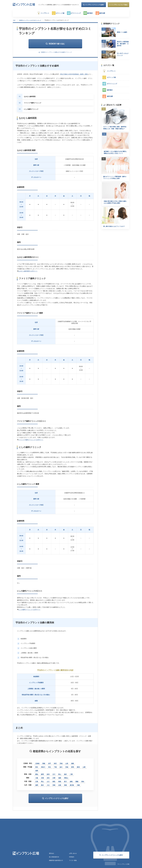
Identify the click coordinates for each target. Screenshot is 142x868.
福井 (65, 774)
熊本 (42, 785)
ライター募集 (73, 860)
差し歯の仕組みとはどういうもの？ (115, 231)
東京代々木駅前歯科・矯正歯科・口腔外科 (123, 43)
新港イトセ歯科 (122, 32)
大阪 (37, 777)
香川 (65, 781)
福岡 (37, 785)
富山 (60, 774)
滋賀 (60, 777)
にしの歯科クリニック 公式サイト (29, 609)
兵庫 (54, 777)
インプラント (43, 13)
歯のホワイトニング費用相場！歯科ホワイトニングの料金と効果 (115, 181)
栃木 (61, 767)
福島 (73, 763)
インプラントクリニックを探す (95, 5)
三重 (71, 774)
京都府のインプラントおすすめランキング (31, 20)
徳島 (71, 781)
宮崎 (54, 785)
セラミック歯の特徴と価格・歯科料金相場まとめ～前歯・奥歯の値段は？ (115, 129)
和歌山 (66, 777)
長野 (37, 770)
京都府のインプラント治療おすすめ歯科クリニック (56, 52)
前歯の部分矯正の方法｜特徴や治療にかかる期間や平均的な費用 (115, 207)
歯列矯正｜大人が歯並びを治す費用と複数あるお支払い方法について (115, 155)
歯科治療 (106, 13)
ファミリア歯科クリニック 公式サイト (31, 439)
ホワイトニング (77, 13)
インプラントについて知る (119, 5)
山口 (48, 781)
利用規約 (72, 857)
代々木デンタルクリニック (123, 54)
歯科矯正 (93, 13)
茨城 (67, 767)
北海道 (37, 763)
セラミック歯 (59, 13)
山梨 (84, 767)
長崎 (65, 785)
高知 (83, 781)
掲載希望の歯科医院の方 (56, 860)
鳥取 (54, 781)
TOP (14, 20)
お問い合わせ (73, 853)
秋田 (55, 763)
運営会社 (52, 853)
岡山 (42, 781)
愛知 (37, 774)
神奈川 (43, 767)
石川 (54, 774)
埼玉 (50, 767)
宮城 (61, 763)
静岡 (42, 774)
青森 (44, 763)
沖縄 (78, 785)
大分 (48, 785)
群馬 (73, 767)
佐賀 (60, 785)
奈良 (48, 777)
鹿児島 (72, 785)
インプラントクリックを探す (57, 798)
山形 (67, 763)
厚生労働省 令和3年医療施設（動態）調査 (74, 74)
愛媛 (77, 781)
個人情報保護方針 (54, 857)
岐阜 (48, 774)
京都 (42, 777)
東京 (37, 767)
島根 (60, 781)
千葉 (55, 767)
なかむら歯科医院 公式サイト (28, 271)
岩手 (50, 763)
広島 (37, 781)
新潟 (78, 767)
